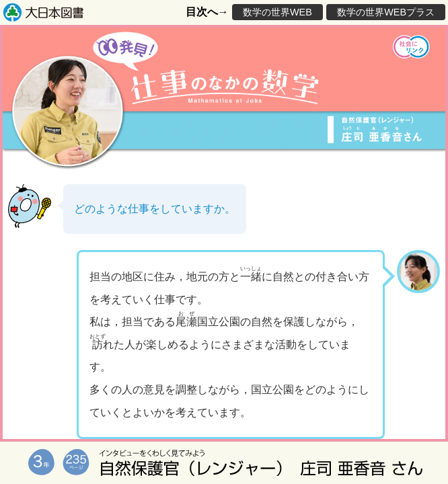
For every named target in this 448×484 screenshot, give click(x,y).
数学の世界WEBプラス (386, 12)
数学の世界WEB (277, 12)
